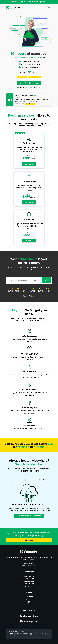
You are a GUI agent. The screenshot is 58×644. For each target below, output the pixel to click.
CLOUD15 (30, 104)
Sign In (43, 2)
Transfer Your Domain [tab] (40, 480)
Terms (29, 604)
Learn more (29, 164)
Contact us (34, 2)
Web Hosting (29, 576)
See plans (46, 100)
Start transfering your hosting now (29, 516)
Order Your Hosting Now (29, 83)
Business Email (29, 584)
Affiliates (29, 599)
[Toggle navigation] (49, 7)
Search (46, 280)
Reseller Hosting (29, 581)
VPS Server (29, 586)
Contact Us (29, 597)
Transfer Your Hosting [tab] (18, 480)
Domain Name (29, 579)
